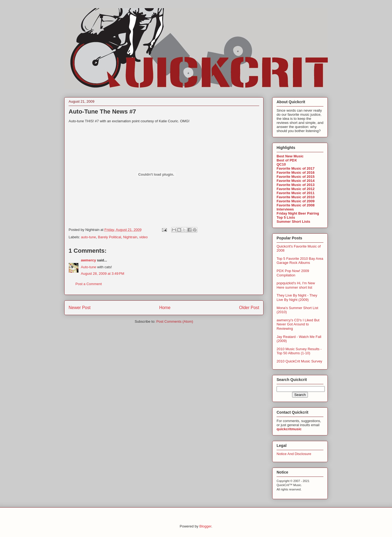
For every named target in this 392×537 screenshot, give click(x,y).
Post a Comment (89, 284)
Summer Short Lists (293, 222)
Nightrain (130, 237)
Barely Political (110, 237)
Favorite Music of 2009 (295, 201)
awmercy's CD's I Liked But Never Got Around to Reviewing (298, 324)
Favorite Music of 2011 (295, 193)
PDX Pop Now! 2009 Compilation (293, 273)
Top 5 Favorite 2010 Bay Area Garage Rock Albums (300, 261)
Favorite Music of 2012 (295, 189)
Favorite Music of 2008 (295, 205)
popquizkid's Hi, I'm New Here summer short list (296, 285)
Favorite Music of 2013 (295, 185)
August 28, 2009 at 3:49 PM (102, 274)
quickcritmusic (289, 429)
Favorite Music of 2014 (295, 181)
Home (165, 308)
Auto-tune (88, 267)
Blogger (205, 526)
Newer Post (80, 308)
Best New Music (290, 156)
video (143, 237)
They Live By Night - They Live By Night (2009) (297, 298)
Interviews (285, 209)
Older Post (249, 308)
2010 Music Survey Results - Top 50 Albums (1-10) (299, 351)
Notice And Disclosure (294, 454)
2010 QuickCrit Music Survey (299, 361)
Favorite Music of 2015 (295, 177)
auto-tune (89, 237)
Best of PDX (287, 160)
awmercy (88, 260)
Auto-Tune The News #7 (102, 112)
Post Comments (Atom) (175, 321)
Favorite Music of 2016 (295, 173)
